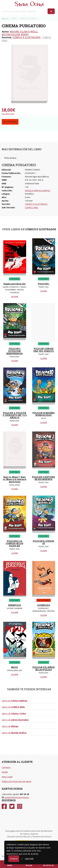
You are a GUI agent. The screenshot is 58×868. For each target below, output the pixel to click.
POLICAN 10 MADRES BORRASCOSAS (43, 414)
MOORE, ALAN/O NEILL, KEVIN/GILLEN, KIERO (20, 33)
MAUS (14, 667)
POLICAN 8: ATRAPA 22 (43, 542)
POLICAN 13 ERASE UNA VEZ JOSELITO (44, 350)
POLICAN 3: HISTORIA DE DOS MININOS (44, 478)
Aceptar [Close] (14, 859)
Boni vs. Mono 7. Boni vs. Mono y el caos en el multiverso (14, 479)
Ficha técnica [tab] (10, 158)
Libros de (15, 701)
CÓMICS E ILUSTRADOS (26, 37)
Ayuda (5, 772)
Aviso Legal (7, 777)
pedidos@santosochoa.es (17, 797)
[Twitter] (12, 806)
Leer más (29, 858)
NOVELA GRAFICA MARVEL (38, 191)
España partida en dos (14, 284)
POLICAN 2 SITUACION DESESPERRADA (15, 351)
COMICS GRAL (32, 207)
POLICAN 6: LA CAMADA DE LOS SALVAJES (14, 544)
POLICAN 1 (44, 284)
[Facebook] (4, 806)
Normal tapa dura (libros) (37, 177)
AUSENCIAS (43, 605)
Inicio (5, 18)
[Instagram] (20, 806)
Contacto (6, 767)
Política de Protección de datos (17, 781)
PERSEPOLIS (15, 605)
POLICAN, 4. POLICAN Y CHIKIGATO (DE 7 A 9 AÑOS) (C (15, 415)
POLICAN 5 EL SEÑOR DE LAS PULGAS (43, 668)
